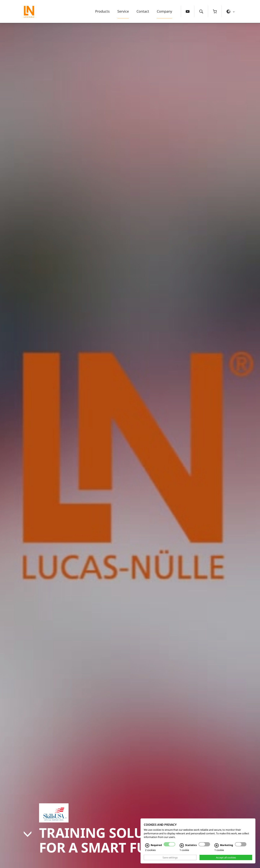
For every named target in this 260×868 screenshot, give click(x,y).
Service (123, 11)
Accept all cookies (226, 857)
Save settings (170, 857)
